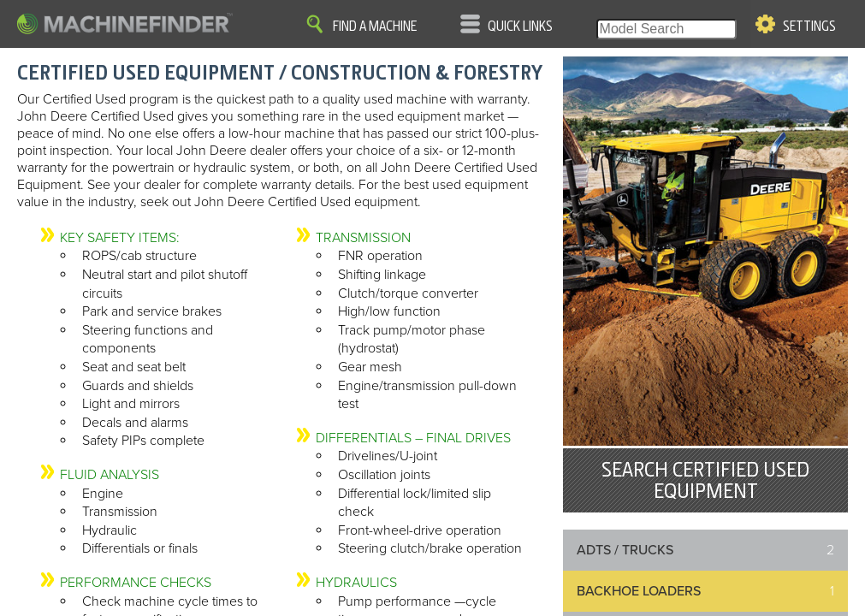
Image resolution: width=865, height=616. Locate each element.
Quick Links (520, 27)
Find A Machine (375, 27)
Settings (809, 27)
